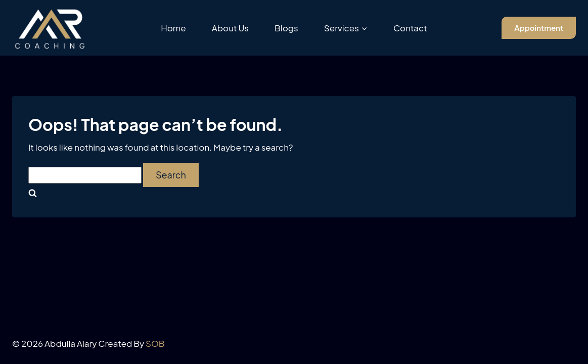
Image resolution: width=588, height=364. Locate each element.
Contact (410, 28)
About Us (230, 28)
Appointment (539, 28)
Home (173, 28)
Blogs (286, 28)
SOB (155, 343)
